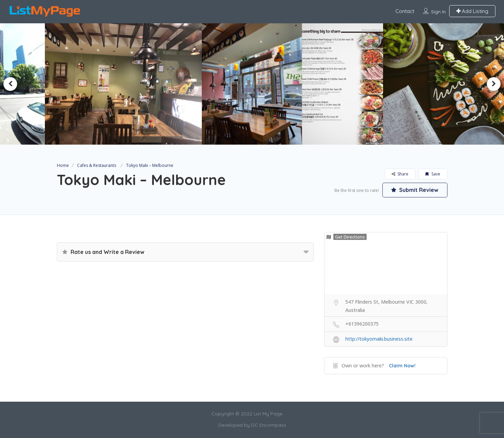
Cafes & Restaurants (97, 165)
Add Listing (472, 11)
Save (433, 174)
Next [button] (494, 84)
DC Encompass (269, 425)
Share (400, 174)
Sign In (438, 12)
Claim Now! (402, 366)
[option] (126, 84)
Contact (405, 11)
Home (63, 165)
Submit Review (415, 190)
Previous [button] (10, 84)
